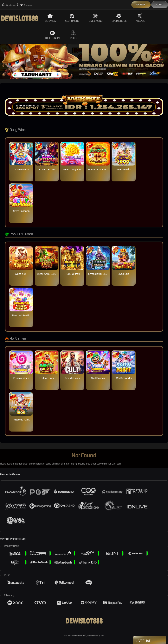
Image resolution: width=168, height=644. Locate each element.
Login (160, 5)
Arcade (140, 18)
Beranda (50, 18)
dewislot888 (76, 635)
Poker (74, 35)
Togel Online (53, 35)
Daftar (141, 5)
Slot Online (72, 18)
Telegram (26, 5)
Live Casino (96, 18)
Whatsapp (9, 5)
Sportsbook (119, 18)
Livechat (150, 641)
